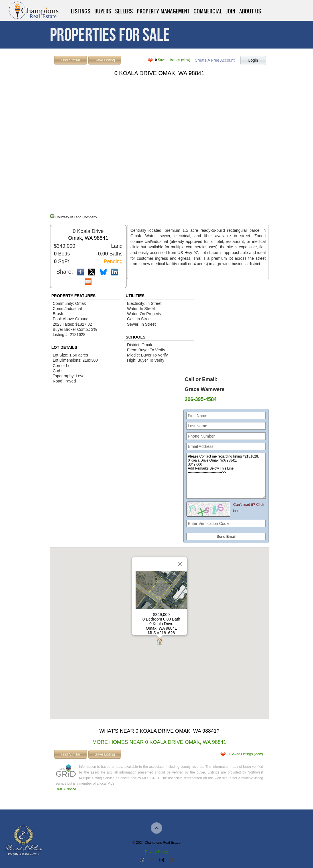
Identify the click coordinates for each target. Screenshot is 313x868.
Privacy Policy (157, 852)
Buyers (103, 11)
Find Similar (71, 60)
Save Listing (105, 60)
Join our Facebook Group (152, 860)
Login (253, 60)
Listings (81, 11)
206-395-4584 (201, 399)
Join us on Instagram (161, 860)
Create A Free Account (215, 60)
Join (231, 11)
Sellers (124, 11)
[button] (160, 642)
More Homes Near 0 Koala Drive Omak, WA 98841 (159, 742)
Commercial (208, 11)
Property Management (163, 11)
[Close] (180, 564)
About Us (250, 11)
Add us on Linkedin (171, 860)
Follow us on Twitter (142, 860)
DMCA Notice (66, 789)
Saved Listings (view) (173, 60)
